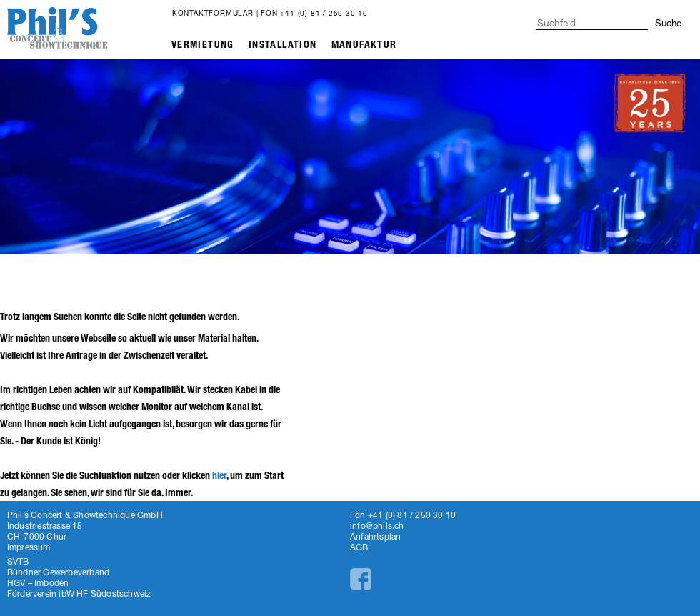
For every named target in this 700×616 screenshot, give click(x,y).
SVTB (18, 561)
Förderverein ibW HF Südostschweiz (79, 593)
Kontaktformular (213, 13)
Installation (283, 45)
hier (219, 476)
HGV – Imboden (38, 583)
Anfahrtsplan (375, 536)
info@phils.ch (377, 526)
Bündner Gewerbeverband (58, 572)
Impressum (29, 547)
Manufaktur (364, 45)
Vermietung (203, 45)
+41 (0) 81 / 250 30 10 (324, 13)
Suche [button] (668, 23)
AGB (359, 547)
